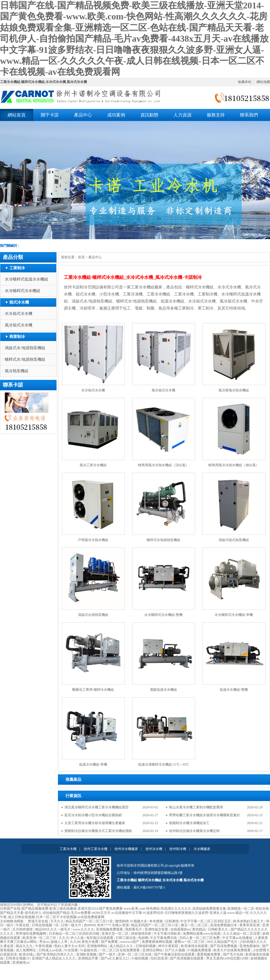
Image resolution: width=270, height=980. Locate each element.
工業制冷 (17, 268)
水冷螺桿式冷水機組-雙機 (163, 615)
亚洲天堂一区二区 (115, 934)
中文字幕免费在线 (164, 938)
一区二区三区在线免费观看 (120, 950)
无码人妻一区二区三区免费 (200, 938)
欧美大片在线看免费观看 (232, 950)
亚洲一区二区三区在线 (135, 954)
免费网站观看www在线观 (202, 934)
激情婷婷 (122, 921)
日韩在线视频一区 (46, 925)
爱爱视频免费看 (209, 954)
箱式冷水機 (19, 302)
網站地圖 (263, 82)
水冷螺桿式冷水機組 (22, 291)
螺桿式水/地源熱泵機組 (25, 359)
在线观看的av (180, 929)
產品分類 (13, 257)
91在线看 (72, 950)
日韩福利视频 (146, 946)
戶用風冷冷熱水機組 (93, 540)
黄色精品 (199, 929)
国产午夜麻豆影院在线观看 (175, 954)
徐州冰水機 (154, 849)
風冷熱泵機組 (17, 371)
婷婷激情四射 (142, 934)
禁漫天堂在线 (38, 921)
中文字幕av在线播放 (238, 938)
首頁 (81, 257)
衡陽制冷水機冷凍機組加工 (189, 823)
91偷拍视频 (140, 958)
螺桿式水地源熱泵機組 (163, 540)
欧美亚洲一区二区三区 (40, 938)
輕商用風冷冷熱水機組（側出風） (234, 465)
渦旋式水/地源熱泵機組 (25, 348)
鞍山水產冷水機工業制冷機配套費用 (196, 807)
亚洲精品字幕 (88, 958)
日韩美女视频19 (18, 958)
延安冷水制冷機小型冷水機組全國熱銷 (93, 815)
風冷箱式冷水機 (19, 325)
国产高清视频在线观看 (187, 958)
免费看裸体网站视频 (157, 942)
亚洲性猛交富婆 (157, 929)
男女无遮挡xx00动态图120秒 (228, 958)
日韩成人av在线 (51, 950)
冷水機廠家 (202, 849)
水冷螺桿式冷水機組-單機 (234, 615)
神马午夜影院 (169, 946)
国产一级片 (108, 954)
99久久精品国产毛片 (223, 942)
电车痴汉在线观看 (100, 938)
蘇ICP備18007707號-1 (149, 887)
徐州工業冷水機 (96, 849)
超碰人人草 (59, 942)
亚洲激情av (21, 963)
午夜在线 (23, 925)
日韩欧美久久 (218, 929)
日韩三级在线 (126, 938)
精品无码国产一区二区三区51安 (90, 921)
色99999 (90, 925)
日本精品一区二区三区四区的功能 (74, 934)
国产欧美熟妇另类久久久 (56, 954)
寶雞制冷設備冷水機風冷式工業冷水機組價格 (98, 831)
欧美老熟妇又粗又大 (249, 921)
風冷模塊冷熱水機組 (234, 390)
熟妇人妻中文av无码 (70, 946)
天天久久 (57, 921)
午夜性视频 (44, 946)
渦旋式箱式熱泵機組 (234, 540)
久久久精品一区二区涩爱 (242, 934)
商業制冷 (17, 337)
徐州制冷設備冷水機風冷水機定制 (194, 831)
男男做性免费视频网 (31, 934)
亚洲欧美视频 (87, 954)
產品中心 (95, 257)
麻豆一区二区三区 (195, 925)
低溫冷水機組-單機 (93, 764)
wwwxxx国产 (130, 942)
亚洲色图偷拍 (250, 946)
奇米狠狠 (157, 921)
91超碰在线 (89, 950)
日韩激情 (172, 921)
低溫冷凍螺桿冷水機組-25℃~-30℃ (163, 764)
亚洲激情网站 (97, 946)
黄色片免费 (90, 942)
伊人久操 (77, 938)
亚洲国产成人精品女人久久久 (54, 958)
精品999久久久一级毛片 (53, 929)
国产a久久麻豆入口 (115, 958)
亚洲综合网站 (153, 950)
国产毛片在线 (234, 954)
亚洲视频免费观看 (110, 929)
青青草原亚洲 (250, 925)
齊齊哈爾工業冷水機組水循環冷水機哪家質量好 (204, 815)
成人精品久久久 (122, 946)
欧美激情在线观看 (195, 946)
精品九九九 (25, 946)
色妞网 (143, 938)
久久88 (75, 942)
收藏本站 (245, 82)
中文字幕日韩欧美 (167, 934)
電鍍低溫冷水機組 (163, 690)
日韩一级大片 (72, 925)
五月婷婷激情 (23, 929)
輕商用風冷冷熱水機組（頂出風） (163, 465)
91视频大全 (139, 921)
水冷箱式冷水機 (19, 314)
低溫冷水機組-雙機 (234, 690)
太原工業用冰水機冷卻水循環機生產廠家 (95, 823)
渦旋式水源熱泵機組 (93, 615)
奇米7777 (104, 925)
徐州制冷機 (178, 849)
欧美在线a (27, 954)
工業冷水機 (68, 849)
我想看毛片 (134, 929)
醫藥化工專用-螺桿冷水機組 (93, 690)
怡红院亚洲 (160, 958)
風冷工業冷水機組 (93, 465)
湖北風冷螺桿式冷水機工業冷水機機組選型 (96, 807)
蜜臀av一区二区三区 (190, 942)
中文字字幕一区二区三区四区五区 (206, 921)
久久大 (64, 938)
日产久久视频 (175, 950)
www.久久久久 (84, 929)
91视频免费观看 (200, 950)
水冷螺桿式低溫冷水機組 (26, 279)
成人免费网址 (26, 950)
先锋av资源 (121, 925)
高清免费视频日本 (224, 925)
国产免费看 (110, 942)
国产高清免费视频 (224, 946)
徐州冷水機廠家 (126, 849)
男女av (44, 942)
